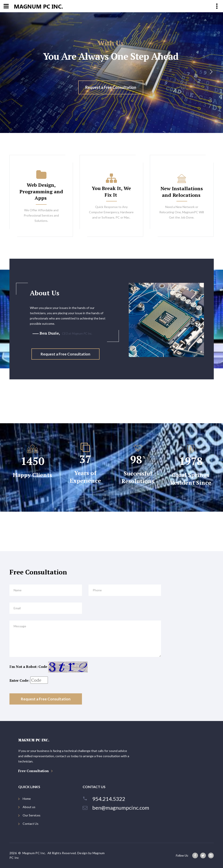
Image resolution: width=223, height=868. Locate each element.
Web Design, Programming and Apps (41, 191)
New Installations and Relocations (182, 192)
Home (27, 799)
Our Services (32, 815)
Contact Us (31, 824)
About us (29, 807)
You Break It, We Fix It (111, 191)
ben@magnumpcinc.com (121, 808)
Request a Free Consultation (111, 87)
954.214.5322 (109, 799)
